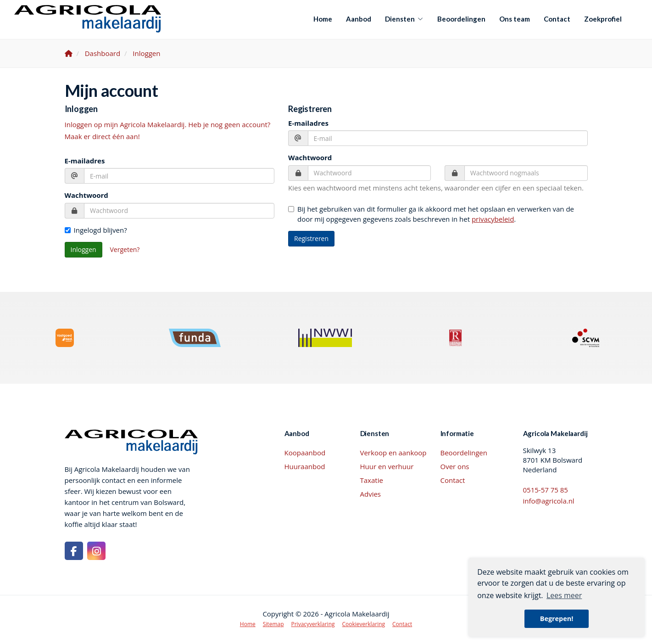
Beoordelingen (461, 19)
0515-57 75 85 (546, 490)
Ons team (515, 19)
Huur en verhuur (387, 466)
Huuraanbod (305, 466)
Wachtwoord (86, 195)
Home (323, 19)
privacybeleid (493, 219)
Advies (371, 494)
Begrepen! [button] (557, 619)
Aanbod (359, 19)
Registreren (311, 238)
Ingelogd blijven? (96, 230)
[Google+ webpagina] (96, 551)
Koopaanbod (305, 453)
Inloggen (84, 249)
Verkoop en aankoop (393, 453)
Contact (557, 19)
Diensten (404, 19)
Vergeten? (125, 249)
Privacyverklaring (313, 624)
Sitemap (273, 624)
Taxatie (372, 480)
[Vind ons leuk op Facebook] (74, 551)
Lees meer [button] (564, 595)
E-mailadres (85, 161)
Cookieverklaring (364, 624)
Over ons (455, 466)
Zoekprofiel (603, 19)
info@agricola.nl (549, 501)
